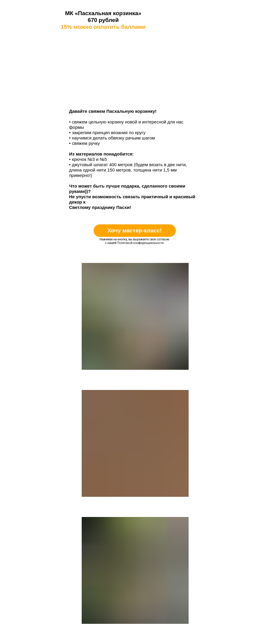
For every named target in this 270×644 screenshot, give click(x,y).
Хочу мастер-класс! (134, 230)
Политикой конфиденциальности (140, 243)
